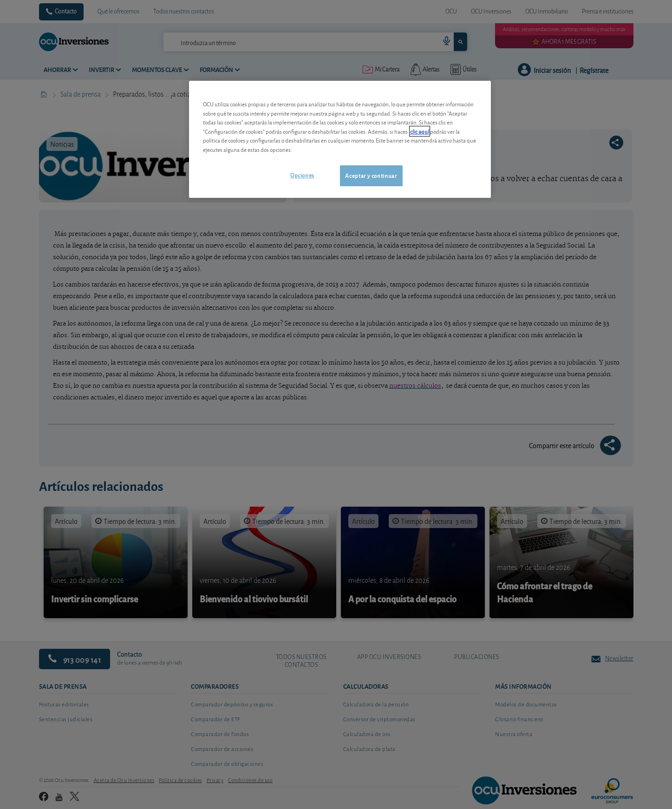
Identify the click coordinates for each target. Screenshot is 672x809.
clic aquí (420, 131)
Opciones (302, 175)
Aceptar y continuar (371, 175)
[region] (340, 139)
